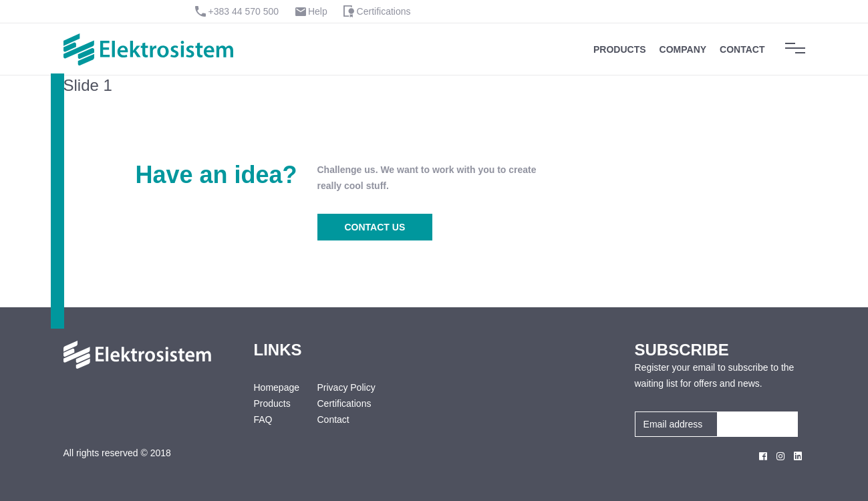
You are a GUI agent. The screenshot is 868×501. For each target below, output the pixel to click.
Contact (742, 49)
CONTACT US (375, 227)
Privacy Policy (346, 387)
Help (318, 11)
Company (683, 49)
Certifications (384, 11)
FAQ (263, 420)
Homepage (276, 387)
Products (620, 49)
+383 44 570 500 (244, 11)
